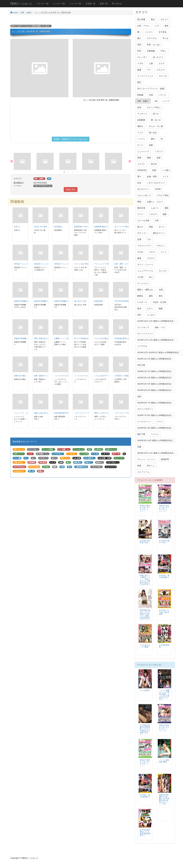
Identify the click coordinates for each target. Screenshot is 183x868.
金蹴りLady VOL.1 (41, 413)
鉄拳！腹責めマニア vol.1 (44, 376)
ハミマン (141, 139)
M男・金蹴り (27, 13)
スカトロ (161, 70)
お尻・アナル (143, 26)
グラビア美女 (163, 195)
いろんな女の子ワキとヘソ (105, 376)
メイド (166, 177)
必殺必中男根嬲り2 (61, 301)
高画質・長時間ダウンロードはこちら (71, 139)
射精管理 (165, 459)
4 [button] (77, 172)
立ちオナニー (143, 189)
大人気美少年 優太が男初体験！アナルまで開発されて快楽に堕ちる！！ (145, 730)
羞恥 (167, 208)
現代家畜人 (58, 227)
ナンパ (140, 145)
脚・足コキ (156, 120)
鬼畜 (151, 145)
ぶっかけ (151, 315)
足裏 (139, 239)
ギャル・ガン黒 (156, 126)
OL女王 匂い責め (40, 227)
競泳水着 (141, 208)
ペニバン (155, 434)
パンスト (149, 32)
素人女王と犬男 (80, 301)
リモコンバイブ (144, 246)
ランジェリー (143, 283)
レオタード (142, 302)
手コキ (166, 38)
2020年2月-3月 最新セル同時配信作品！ (155, 371)
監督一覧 (104, 4)
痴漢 (139, 258)
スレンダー (142, 57)
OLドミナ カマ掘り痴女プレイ (126, 227)
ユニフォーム (143, 472)
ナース (160, 422)
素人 (139, 38)
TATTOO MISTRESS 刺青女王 (126, 301)
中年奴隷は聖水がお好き (124, 338)
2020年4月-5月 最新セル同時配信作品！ (155, 384)
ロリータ (163, 76)
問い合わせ (117, 4)
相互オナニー (159, 233)
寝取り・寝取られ (145, 290)
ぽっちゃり (158, 57)
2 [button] (68, 172)
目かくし (151, 466)
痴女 (167, 26)
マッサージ (142, 114)
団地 (139, 202)
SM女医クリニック (61, 264)
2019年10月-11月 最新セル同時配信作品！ (156, 321)
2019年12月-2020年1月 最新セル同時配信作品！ (159, 352)
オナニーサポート (145, 409)
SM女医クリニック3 (22, 264)
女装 (139, 107)
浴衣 (139, 315)
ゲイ (149, 70)
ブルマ (152, 252)
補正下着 (141, 434)
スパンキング (143, 327)
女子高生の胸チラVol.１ (164, 542)
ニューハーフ (143, 151)
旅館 (165, 214)
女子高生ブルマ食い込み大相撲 (164, 612)
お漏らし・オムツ (155, 202)
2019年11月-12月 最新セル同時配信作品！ (156, 340)
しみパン (155, 208)
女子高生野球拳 (164, 646)
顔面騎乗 (141, 120)
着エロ (140, 227)
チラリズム (152, 38)
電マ (139, 177)
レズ (157, 26)
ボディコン (142, 233)
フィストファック (145, 76)
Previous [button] (12, 161)
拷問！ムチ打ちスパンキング (105, 413)
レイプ (166, 101)
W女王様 (141, 365)
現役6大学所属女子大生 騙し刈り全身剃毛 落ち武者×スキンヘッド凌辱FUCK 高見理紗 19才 (164, 801)
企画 (151, 95)
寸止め (140, 252)
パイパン (163, 95)
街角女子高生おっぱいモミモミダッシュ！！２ (164, 509)
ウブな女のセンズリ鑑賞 (145, 646)
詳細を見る (71, 190)
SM (156, 101)
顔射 (154, 170)
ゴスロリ (151, 258)
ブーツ (140, 214)
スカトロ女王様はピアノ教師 (105, 338)
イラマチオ (142, 346)
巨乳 (139, 51)
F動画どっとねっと (21, 4)
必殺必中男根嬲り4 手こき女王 (26, 301)
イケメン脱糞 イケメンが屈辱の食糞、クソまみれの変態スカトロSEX (165, 695)
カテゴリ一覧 (43, 4)
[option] (25, 161)
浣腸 (139, 447)
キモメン (161, 246)
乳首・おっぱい (154, 45)
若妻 (139, 158)
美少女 (154, 164)
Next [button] (130, 161)
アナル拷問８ (145, 690)
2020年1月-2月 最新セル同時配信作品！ (155, 359)
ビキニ (150, 308)
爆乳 (151, 296)
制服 (161, 308)
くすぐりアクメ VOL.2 (123, 413)
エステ (162, 63)
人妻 (151, 63)
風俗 (149, 158)
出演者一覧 (90, 4)
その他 (140, 277)
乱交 (139, 183)
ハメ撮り (166, 170)
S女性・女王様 (160, 302)
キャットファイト (145, 334)
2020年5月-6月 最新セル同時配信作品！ (155, 390)
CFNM (158, 189)
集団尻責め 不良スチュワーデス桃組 (88, 227)
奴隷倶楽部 (99, 301)
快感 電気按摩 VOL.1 (62, 413)
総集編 (140, 95)
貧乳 (139, 82)
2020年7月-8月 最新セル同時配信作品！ (155, 415)
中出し (164, 51)
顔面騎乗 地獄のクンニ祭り (105, 227)
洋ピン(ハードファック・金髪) (151, 89)
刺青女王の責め (20, 376)
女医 (161, 290)
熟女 (153, 19)
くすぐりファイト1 (82, 413)
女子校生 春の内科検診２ (164, 576)
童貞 (139, 308)
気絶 (151, 227)
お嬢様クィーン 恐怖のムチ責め (66, 338)
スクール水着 (143, 220)
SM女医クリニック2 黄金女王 (45, 264)
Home (14, 13)
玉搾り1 (17, 227)
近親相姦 (151, 51)
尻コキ (156, 114)
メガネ (140, 63)
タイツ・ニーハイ (145, 264)
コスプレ (141, 164)
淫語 (139, 45)
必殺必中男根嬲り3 (41, 301)
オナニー (165, 19)
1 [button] (64, 172)
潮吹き (140, 126)
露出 (153, 139)
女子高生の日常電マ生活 (145, 542)
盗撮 (139, 70)
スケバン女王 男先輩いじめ (85, 264)
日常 (157, 220)
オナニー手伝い (154, 107)
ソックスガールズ (81, 376)
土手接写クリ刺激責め (123, 376)
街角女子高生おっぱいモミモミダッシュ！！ (145, 508)
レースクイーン (144, 422)
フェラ (140, 133)
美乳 (161, 296)
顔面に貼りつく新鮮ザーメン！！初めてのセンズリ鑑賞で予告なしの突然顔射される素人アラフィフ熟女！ (145, 582)
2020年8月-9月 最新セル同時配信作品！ (155, 428)
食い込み (153, 133)
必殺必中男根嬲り (21, 338)
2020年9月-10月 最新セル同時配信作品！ (156, 440)
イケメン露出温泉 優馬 (164, 761)
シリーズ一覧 (75, 4)
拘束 (139, 466)
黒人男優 (141, 19)
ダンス (162, 227)
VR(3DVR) (142, 170)
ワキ (149, 239)
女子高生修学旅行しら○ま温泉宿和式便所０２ (145, 833)
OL (162, 139)
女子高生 (163, 32)
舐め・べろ (160, 327)
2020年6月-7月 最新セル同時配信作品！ (155, 403)
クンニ (164, 252)
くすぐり (159, 151)
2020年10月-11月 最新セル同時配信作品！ (156, 453)
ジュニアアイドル (145, 271)
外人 (151, 277)
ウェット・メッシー (146, 459)
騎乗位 (140, 296)
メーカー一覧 (59, 4)
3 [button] (73, 172)
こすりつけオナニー (156, 183)
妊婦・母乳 (152, 177)
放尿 (159, 158)
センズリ (163, 271)
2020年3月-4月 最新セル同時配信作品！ (155, 378)
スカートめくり (144, 195)
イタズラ (153, 214)
